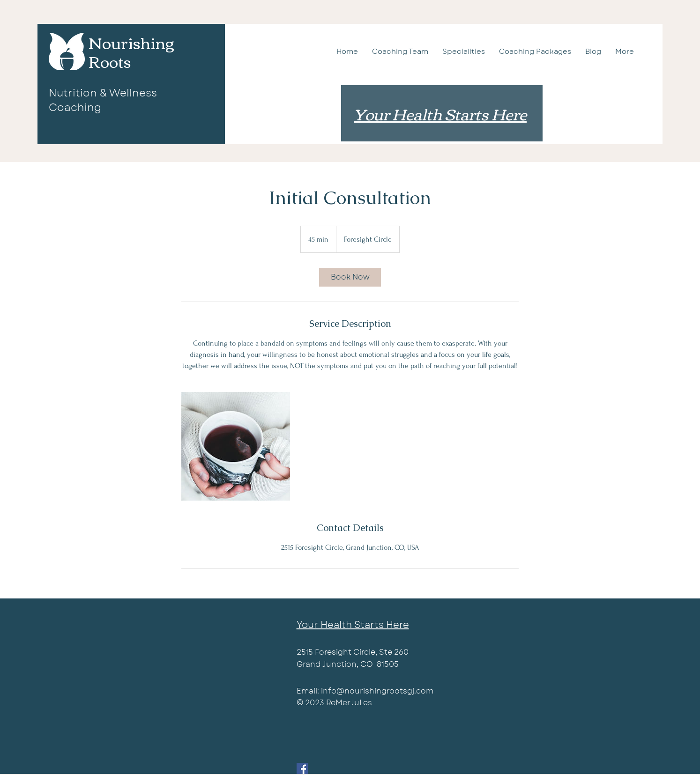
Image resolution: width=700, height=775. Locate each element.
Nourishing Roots (131, 52)
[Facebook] (302, 768)
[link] (350, 277)
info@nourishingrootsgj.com (377, 691)
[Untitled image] (236, 446)
